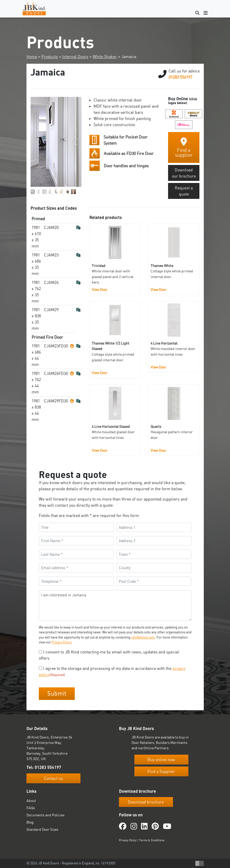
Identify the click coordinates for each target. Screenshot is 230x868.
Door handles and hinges (126, 166)
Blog (30, 822)
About (31, 801)
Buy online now (161, 760)
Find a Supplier (161, 771)
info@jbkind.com (143, 637)
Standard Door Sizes (42, 829)
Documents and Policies (45, 815)
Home (32, 57)
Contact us (53, 778)
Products (50, 57)
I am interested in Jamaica (115, 605)
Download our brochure (184, 173)
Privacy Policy (62, 642)
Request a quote (184, 191)
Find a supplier (184, 148)
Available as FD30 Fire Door (129, 153)
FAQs (31, 808)
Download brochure (146, 802)
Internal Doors (75, 57)
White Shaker (105, 57)
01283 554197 (180, 77)
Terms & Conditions (152, 840)
